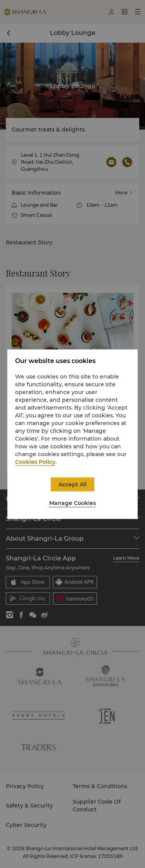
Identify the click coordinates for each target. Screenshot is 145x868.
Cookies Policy (35, 462)
